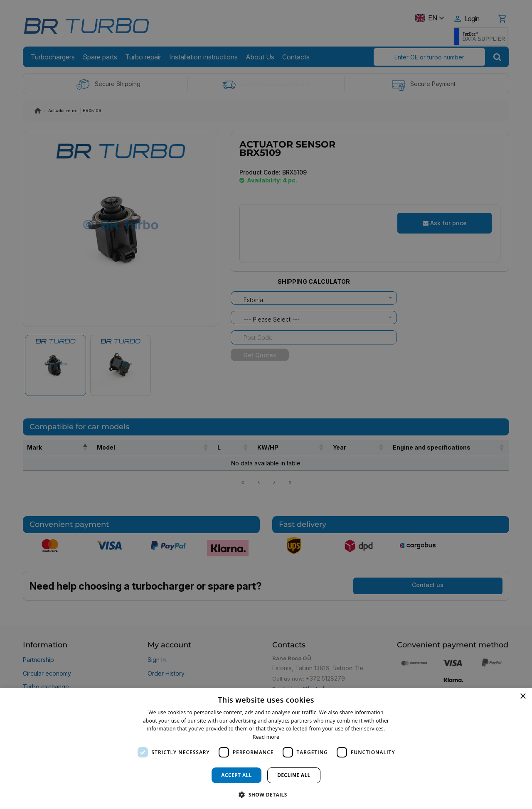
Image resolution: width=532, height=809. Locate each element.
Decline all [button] (294, 775)
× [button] (523, 697)
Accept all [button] (236, 775)
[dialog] (266, 748)
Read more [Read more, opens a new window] (266, 737)
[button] (266, 794)
